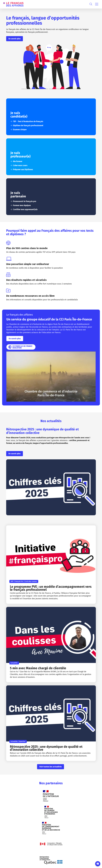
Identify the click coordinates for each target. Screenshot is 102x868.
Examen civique (20, 130)
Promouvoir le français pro (25, 201)
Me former (18, 161)
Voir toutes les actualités (51, 767)
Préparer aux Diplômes (23, 169)
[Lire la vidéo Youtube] (51, 377)
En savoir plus (15, 39)
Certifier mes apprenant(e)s (25, 209)
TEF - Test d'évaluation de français (28, 121)
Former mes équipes (22, 205)
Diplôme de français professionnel (28, 125)
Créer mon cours (20, 165)
